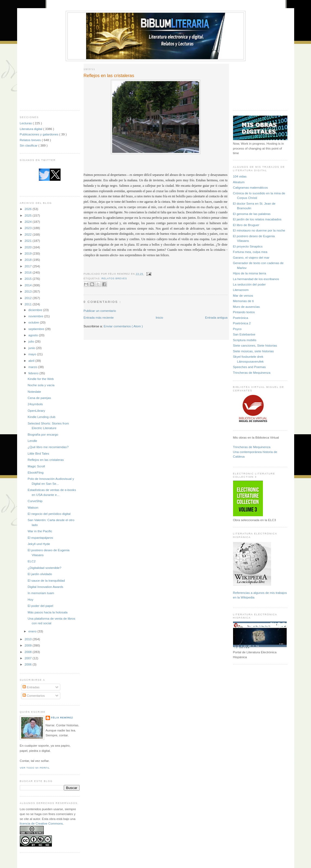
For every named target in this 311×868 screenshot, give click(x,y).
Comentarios (34, 696)
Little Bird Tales (38, 453)
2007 (29, 658)
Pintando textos (244, 312)
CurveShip (35, 501)
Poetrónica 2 (242, 323)
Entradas (31, 687)
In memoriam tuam (41, 593)
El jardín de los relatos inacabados (257, 219)
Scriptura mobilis (245, 340)
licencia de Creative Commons (41, 823)
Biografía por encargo (43, 434)
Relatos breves (31, 140)
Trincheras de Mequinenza (252, 373)
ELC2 (32, 561)
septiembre (37, 329)
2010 (29, 639)
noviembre (36, 316)
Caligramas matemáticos (251, 187)
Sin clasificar (29, 145)
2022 (29, 234)
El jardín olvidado (40, 574)
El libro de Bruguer (246, 225)
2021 (29, 241)
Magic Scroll (36, 466)
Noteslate (34, 392)
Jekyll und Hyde (39, 544)
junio (32, 348)
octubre (34, 322)
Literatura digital (32, 129)
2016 (29, 272)
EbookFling (36, 472)
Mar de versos (243, 295)
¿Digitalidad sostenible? (45, 568)
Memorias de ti (244, 301)
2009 (29, 645)
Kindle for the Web (41, 379)
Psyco (237, 329)
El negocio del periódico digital (49, 514)
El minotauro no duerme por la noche (259, 230)
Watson (33, 507)
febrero (34, 373)
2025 (29, 215)
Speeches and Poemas (249, 367)
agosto (34, 335)
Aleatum (239, 182)
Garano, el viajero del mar (251, 257)
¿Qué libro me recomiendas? (48, 447)
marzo (33, 367)
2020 (29, 247)
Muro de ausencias (246, 307)
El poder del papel (40, 606)
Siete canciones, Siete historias (255, 345)
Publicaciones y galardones (40, 134)
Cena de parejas (39, 398)
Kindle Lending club (42, 417)
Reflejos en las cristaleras (46, 460)
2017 (29, 266)
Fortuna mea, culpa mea (250, 252)
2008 (29, 652)
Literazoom (241, 290)
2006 (29, 664)
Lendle (32, 441)
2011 (29, 304)
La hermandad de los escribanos (256, 279)
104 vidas (240, 176)
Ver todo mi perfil (35, 768)
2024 (29, 222)
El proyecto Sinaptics (248, 246)
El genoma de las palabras (252, 214)
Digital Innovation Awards (45, 587)
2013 (29, 291)
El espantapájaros (40, 538)
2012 (29, 298)
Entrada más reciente (99, 317)
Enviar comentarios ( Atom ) (123, 326)
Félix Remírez (62, 718)
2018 (29, 260)
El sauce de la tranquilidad (46, 580)
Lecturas (26, 123)
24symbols (35, 404)
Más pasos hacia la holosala (48, 612)
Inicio (159, 317)
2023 (29, 228)
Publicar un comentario (100, 311)
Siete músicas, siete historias (254, 351)
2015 (29, 279)
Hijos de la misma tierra (250, 273)
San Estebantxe (244, 334)
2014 (29, 285)
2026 (29, 209)
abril (32, 361)
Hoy (31, 599)
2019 (29, 253)
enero (33, 631)
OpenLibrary (36, 411)
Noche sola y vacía (41, 385)
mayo (33, 354)
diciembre (36, 310)
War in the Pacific (40, 531)
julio (32, 341)
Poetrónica (241, 318)
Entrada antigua (216, 317)
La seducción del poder (249, 284)
